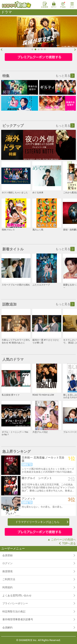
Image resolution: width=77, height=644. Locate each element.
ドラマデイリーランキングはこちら (37, 522)
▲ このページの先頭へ (62, 539)
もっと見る (65, 76)
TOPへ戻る (69, 543)
